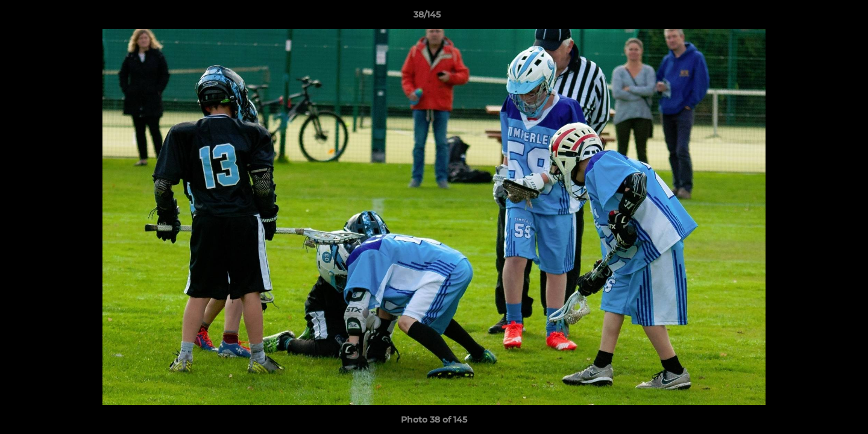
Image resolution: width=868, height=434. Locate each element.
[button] (817, 17)
